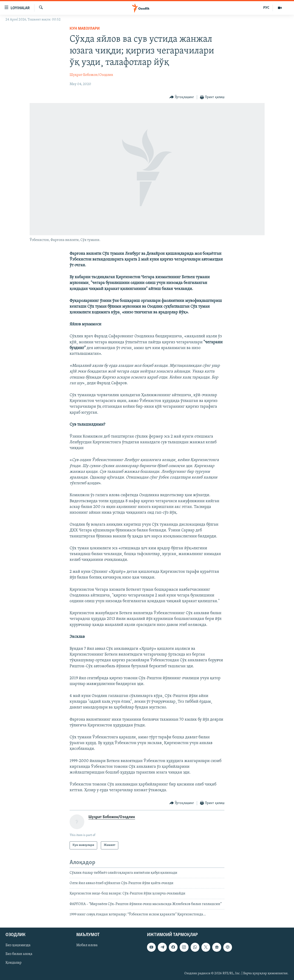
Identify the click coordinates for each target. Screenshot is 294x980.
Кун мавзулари (85, 29)
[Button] (182, 97)
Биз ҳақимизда (18, 945)
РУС (266, 8)
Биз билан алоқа (19, 954)
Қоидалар (14, 963)
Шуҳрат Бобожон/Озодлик (91, 75)
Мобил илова (87, 945)
